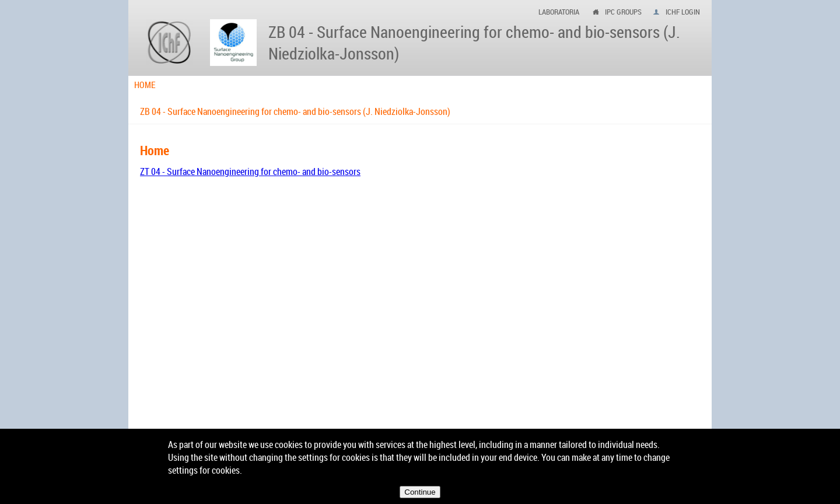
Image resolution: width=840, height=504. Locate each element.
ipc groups (623, 12)
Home (145, 85)
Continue (420, 492)
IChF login (683, 12)
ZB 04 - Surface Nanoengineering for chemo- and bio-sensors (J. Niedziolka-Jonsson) (295, 111)
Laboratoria (559, 12)
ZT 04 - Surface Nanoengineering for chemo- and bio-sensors (250, 171)
